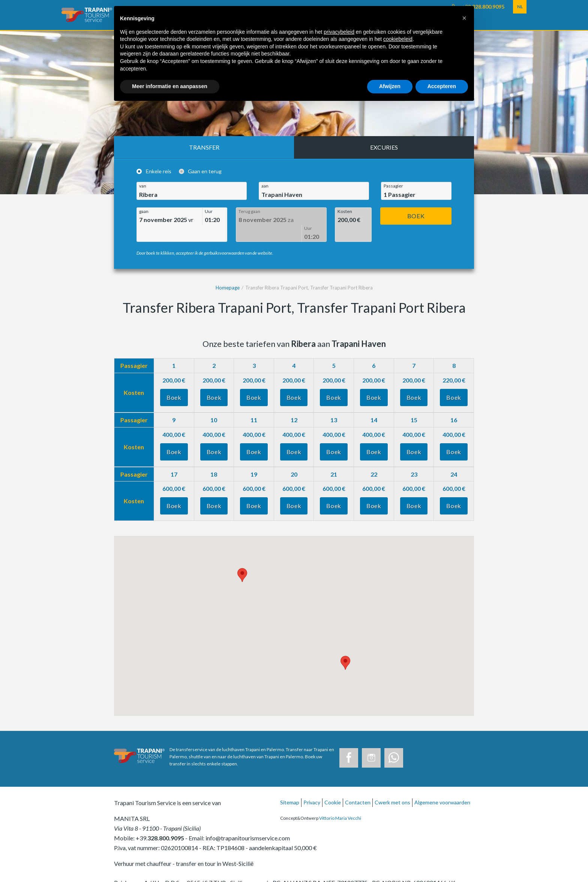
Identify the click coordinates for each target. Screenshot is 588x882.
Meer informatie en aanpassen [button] (170, 86)
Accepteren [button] (442, 86)
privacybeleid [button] (339, 32)
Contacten (358, 785)
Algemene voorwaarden (442, 785)
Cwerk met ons (392, 785)
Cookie (333, 785)
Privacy (312, 785)
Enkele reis (159, 172)
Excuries (384, 147)
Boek (416, 216)
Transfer (204, 147)
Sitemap (290, 785)
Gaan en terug (205, 172)
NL (520, 7)
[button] (464, 18)
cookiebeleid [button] (398, 39)
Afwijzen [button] (390, 86)
